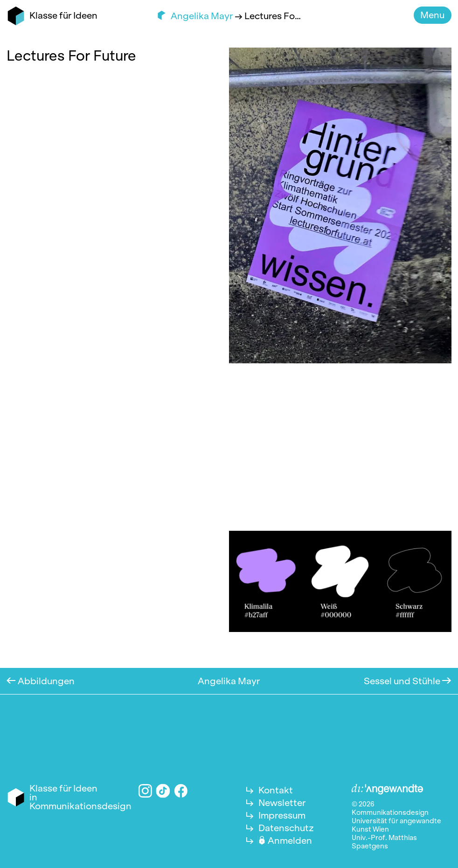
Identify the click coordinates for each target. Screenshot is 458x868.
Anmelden (290, 840)
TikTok (163, 791)
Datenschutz (286, 828)
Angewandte (388, 790)
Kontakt (276, 790)
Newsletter (282, 803)
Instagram (145, 791)
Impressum (282, 815)
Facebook (181, 791)
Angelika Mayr (203, 16)
